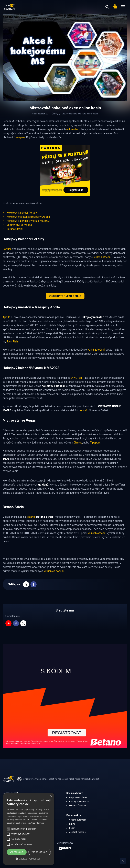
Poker (72, 828)
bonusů (83, 410)
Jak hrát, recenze (77, 832)
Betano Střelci (15, 229)
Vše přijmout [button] (17, 852)
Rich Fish (12, 342)
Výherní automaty (78, 820)
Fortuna (7, 249)
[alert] (29, 829)
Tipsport (95, 443)
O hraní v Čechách (78, 806)
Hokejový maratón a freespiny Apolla (28, 217)
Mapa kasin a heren (78, 797)
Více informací (38, 823)
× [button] (51, 796)
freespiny (19, 137)
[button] (29, 859)
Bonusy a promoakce (79, 802)
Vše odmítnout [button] (40, 852)
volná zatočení (103, 257)
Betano (31, 517)
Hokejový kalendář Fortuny (22, 213)
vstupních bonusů (54, 571)
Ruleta (72, 824)
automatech (73, 129)
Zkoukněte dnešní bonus (65, 296)
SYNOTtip (76, 378)
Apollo (7, 317)
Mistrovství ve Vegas (19, 225)
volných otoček (97, 533)
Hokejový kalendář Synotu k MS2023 (28, 221)
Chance (78, 443)
